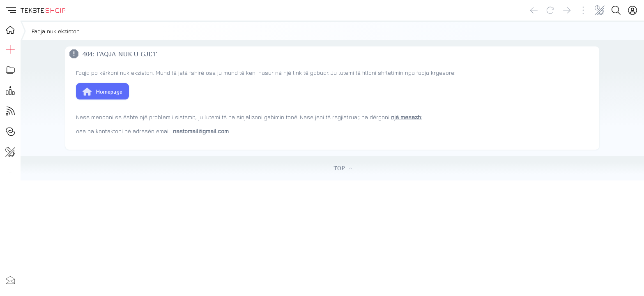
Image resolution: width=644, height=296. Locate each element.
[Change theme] (600, 10)
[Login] (632, 10)
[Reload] (550, 10)
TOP (343, 168)
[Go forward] (567, 10)
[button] (10, 10)
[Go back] (534, 10)
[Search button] (616, 10)
